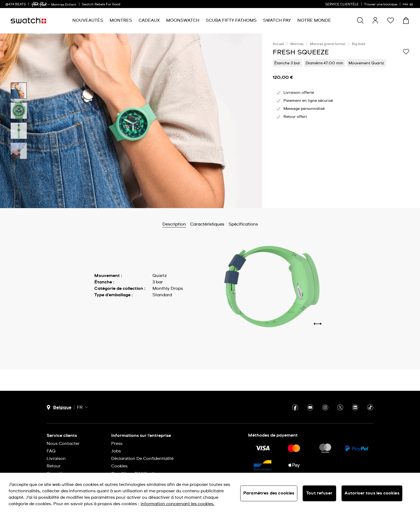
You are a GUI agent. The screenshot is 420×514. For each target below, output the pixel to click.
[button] (391, 20)
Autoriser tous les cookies (372, 493)
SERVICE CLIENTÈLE (342, 5)
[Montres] (121, 20)
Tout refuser (319, 493)
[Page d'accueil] (28, 20)
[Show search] (360, 20)
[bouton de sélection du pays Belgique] (59, 408)
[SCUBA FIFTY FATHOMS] (231, 20)
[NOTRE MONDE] (314, 20)
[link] (39, 4)
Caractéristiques (207, 224)
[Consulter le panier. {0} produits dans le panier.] (406, 20)
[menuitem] (88, 20)
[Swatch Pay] (277, 20)
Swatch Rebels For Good (101, 5)
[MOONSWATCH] (183, 20)
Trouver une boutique (381, 5)
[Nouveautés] (88, 20)
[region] (341, 121)
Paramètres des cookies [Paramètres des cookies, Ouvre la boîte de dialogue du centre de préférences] (269, 493)
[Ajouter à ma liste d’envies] (406, 52)
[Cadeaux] (149, 20)
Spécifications (243, 224)
